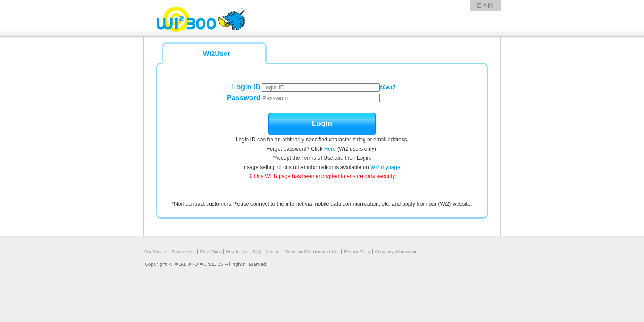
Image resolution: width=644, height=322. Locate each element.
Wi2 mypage (385, 167)
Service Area (183, 252)
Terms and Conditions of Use (312, 252)
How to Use (237, 252)
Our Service (156, 252)
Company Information (396, 252)
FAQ (257, 252)
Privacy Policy (357, 252)
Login (322, 124)
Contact (273, 252)
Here (330, 149)
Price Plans (211, 252)
